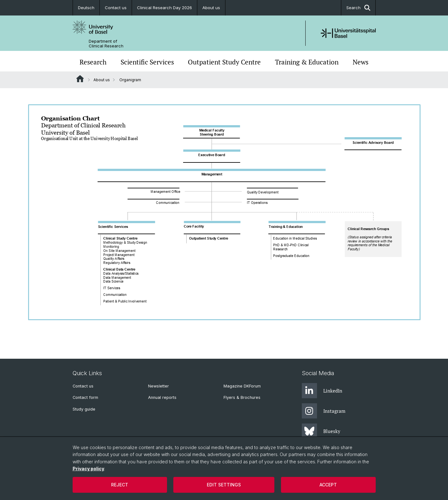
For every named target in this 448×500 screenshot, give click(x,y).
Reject (120, 485)
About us (211, 8)
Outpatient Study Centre (224, 62)
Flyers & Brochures (242, 397)
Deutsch (86, 8)
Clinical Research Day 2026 (164, 8)
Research (93, 62)
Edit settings (224, 485)
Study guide (84, 409)
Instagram (324, 411)
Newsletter (158, 386)
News (361, 62)
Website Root (80, 79)
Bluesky (321, 431)
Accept (328, 485)
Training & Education (307, 62)
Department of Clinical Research (106, 44)
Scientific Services (147, 62)
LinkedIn (322, 391)
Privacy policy (88, 469)
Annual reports (162, 397)
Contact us (116, 8)
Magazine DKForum (242, 386)
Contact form (85, 397)
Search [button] (358, 8)
